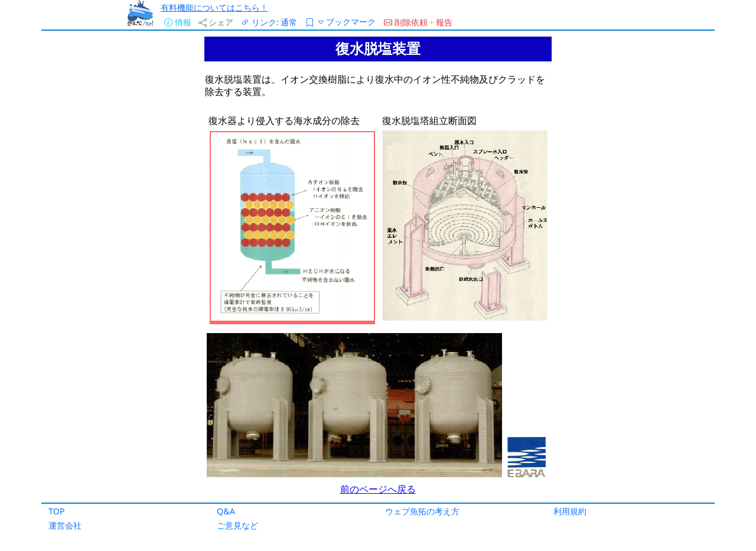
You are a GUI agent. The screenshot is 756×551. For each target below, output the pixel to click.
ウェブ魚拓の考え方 (422, 511)
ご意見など (237, 525)
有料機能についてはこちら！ (214, 7)
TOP (57, 511)
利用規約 (570, 511)
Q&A (226, 511)
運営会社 (65, 525)
